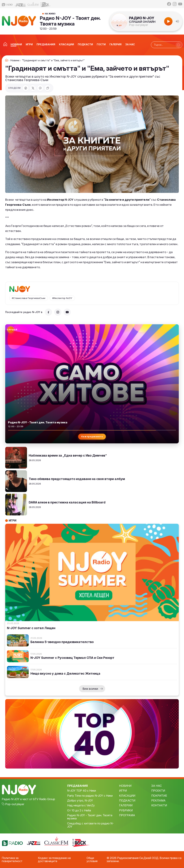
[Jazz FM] (20, 4)
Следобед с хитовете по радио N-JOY (90, 825)
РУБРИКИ (126, 810)
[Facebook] (169, 4)
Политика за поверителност (12, 860)
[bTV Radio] (7, 4)
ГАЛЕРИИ (126, 805)
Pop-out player (138, 25)
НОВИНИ (125, 786)
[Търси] (178, 45)
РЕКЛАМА (158, 800)
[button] (177, 21)
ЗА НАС (156, 786)
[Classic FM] (33, 4)
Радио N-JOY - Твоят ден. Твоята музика (70, 21)
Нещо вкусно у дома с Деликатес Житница (65, 674)
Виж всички (90, 689)
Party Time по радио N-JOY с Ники (90, 796)
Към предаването (92, 437)
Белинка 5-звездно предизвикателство (62, 642)
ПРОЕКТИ (158, 791)
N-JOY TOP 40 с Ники (82, 791)
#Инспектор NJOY (62, 298)
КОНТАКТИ (159, 805)
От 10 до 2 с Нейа (79, 810)
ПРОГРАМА (127, 815)
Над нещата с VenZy (81, 805)
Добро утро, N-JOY (80, 800)
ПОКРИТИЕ (159, 796)
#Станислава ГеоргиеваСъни (29, 298)
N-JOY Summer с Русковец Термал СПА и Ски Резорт (72, 658)
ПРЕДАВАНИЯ (77, 786)
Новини (15, 60)
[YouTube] (180, 4)
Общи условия (92, 860)
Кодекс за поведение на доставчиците (54, 860)
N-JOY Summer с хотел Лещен (31, 628)
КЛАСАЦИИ (127, 796)
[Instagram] (175, 4)
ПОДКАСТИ (127, 800)
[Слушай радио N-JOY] (11, 330)
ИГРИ (123, 791)
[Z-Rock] (46, 4)
